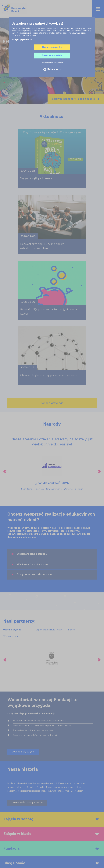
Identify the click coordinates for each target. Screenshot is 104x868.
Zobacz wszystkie (52, 403)
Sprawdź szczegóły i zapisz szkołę (76, 99)
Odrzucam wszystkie (52, 56)
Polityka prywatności (22, 40)
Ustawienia (52, 70)
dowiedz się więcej (23, 752)
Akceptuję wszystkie (52, 47)
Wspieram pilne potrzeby (29, 554)
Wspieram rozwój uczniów (30, 564)
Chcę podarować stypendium (32, 574)
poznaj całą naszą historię (27, 803)
